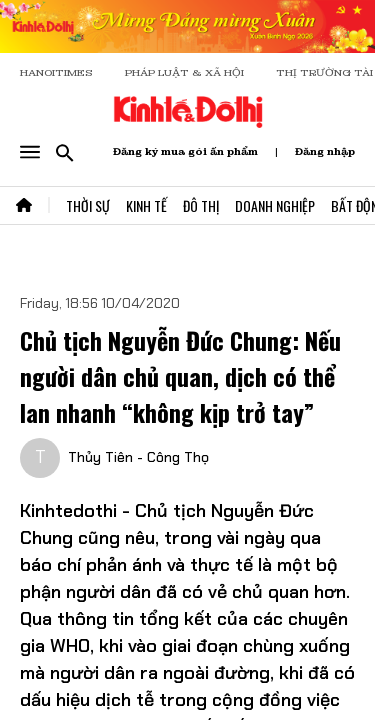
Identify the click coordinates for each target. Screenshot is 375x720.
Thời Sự (88, 205)
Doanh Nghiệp (275, 205)
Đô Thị (201, 205)
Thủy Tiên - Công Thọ (138, 457)
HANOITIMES (56, 72)
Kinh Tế (146, 205)
